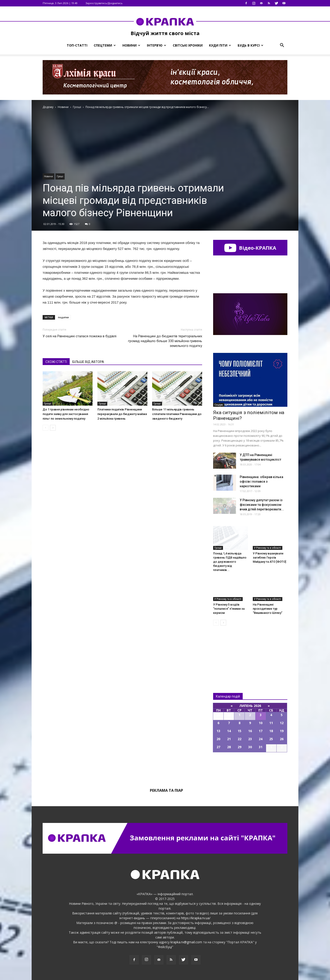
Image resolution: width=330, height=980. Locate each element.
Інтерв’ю (157, 45)
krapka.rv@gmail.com (186, 942)
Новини (131, 45)
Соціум (219, 405)
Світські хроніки (188, 45)
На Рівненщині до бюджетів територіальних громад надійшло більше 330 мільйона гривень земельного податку (165, 341)
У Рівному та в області (268, 548)
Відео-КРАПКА (250, 248)
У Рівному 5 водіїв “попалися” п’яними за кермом (229, 609)
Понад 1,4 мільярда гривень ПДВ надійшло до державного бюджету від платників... (230, 562)
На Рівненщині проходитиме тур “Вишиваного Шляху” (268, 609)
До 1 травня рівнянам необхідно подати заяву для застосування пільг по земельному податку (66, 414)
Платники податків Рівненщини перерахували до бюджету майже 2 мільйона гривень (122, 414)
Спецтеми (105, 45)
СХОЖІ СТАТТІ (56, 362)
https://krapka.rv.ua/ (196, 918)
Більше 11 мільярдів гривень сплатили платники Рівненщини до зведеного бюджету (177, 414)
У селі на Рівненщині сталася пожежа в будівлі (80, 336)
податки (63, 317)
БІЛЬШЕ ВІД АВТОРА (88, 362)
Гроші (60, 176)
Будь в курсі (250, 45)
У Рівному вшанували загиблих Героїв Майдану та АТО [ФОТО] (269, 558)
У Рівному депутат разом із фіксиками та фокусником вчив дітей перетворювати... (262, 505)
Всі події (250, 768)
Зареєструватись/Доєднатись (104, 3)
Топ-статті (77, 45)
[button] (282, 45)
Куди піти (220, 45)
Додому (48, 107)
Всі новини (228, 652)
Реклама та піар (166, 790)
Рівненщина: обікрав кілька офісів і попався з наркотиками (261, 482)
